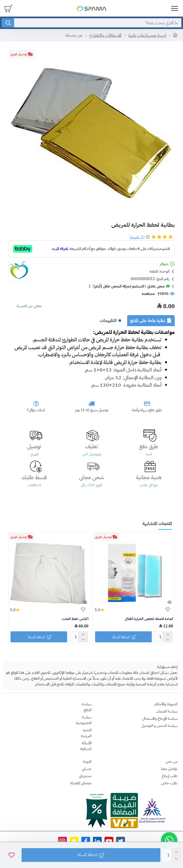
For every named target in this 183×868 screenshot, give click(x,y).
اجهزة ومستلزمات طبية (147, 35)
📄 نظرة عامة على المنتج (151, 321)
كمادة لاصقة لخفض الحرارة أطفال (149, 619)
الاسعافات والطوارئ (105, 35)
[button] (169, 840)
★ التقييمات (111, 321)
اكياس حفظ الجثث (75, 619)
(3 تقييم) (137, 237)
